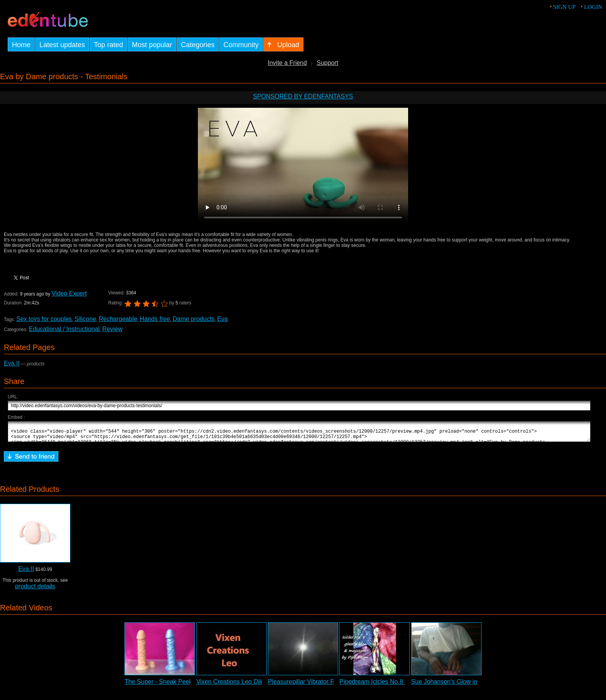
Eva (223, 319)
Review (112, 329)
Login (593, 7)
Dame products (194, 319)
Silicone (85, 319)
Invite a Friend (287, 63)
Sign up (564, 7)
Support (327, 63)
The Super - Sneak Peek (158, 685)
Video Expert (69, 293)
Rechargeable (118, 319)
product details (35, 590)
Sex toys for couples (44, 319)
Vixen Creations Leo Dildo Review (243, 685)
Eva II (12, 363)
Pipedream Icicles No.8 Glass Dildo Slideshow (403, 685)
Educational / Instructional (64, 329)
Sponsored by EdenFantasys (303, 96)
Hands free (155, 319)
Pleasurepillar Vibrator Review (309, 685)
